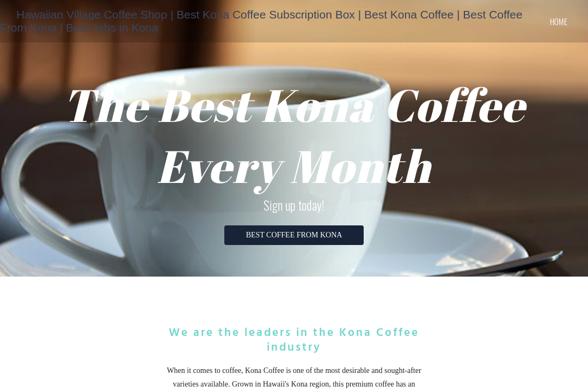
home (559, 21)
